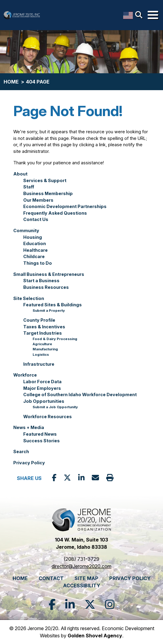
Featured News (40, 434)
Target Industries (43, 333)
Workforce (25, 375)
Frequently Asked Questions (55, 213)
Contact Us (36, 219)
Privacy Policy (29, 463)
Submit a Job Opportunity (55, 407)
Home (20, 578)
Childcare (34, 256)
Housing (33, 237)
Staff (29, 187)
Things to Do (38, 263)
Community (26, 230)
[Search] (140, 15)
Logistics (41, 355)
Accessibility (82, 586)
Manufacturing (45, 349)
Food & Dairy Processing (55, 339)
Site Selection (29, 298)
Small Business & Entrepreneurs (49, 274)
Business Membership (48, 193)
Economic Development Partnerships (65, 206)
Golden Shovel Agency (95, 636)
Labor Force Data (42, 382)
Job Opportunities (44, 401)
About (20, 174)
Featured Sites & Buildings (53, 305)
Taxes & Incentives (44, 327)
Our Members (38, 200)
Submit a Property (49, 311)
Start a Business (41, 281)
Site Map (86, 578)
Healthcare (35, 250)
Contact (51, 578)
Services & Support (45, 180)
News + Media (29, 427)
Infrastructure (39, 364)
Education (35, 243)
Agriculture (42, 344)
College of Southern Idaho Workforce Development (80, 395)
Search (21, 451)
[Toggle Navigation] (153, 15)
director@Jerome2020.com (81, 566)
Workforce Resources (48, 417)
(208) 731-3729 (81, 559)
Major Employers (42, 388)
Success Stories (42, 441)
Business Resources (46, 287)
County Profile (39, 320)
